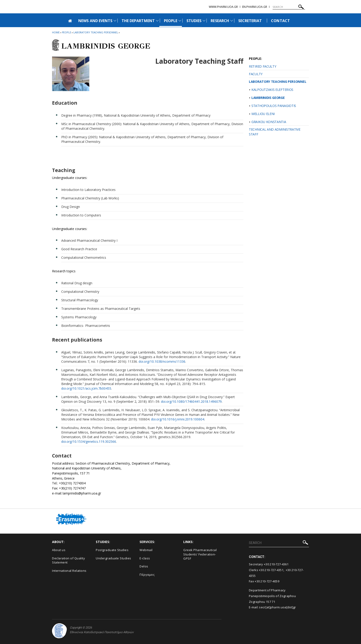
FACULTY (256, 74)
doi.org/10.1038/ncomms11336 (162, 361)
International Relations (69, 571)
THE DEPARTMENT (138, 21)
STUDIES (194, 21)
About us (59, 550)
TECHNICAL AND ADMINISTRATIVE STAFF (275, 132)
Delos (144, 566)
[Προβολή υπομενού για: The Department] (157, 21)
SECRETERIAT (250, 21)
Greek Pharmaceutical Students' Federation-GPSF (200, 554)
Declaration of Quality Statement (68, 560)
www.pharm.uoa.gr (223, 7)
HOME (56, 32)
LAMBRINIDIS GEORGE (268, 98)
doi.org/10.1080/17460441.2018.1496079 (191, 401)
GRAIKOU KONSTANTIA (269, 122)
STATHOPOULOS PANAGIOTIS (274, 106)
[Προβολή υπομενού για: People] (180, 21)
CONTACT (280, 21)
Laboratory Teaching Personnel (96, 32)
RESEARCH (220, 21)
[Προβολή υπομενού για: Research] (232, 21)
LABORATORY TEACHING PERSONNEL (278, 82)
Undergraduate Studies (114, 558)
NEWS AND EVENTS (95, 21)
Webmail (146, 550)
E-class (145, 558)
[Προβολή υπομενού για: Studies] (204, 21)
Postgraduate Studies (112, 550)
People (67, 32)
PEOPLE (171, 21)
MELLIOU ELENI (263, 114)
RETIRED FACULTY (263, 66)
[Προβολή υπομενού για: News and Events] (115, 21)
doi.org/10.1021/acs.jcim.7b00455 (86, 388)
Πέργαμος (147, 575)
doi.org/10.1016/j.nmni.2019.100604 (178, 419)
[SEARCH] (289, 7)
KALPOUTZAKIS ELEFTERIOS (272, 90)
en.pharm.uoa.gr (255, 7)
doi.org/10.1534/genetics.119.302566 (89, 441)
